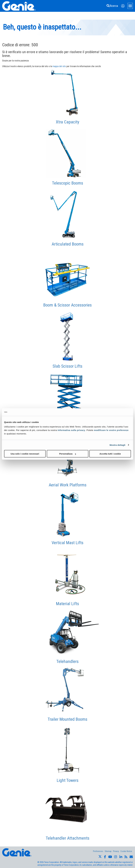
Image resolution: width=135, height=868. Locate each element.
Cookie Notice (126, 851)
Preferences (98, 851)
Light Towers (68, 780)
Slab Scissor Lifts (67, 366)
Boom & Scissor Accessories (67, 305)
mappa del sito (59, 66)
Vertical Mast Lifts (67, 543)
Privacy (116, 851)
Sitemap (108, 851)
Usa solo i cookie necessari (25, 454)
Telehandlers (67, 661)
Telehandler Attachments (68, 838)
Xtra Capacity (68, 122)
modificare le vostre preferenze (111, 430)
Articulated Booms (68, 244)
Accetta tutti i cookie (110, 454)
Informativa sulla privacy (71, 430)
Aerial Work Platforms (68, 485)
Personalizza (68, 454)
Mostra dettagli (117, 445)
